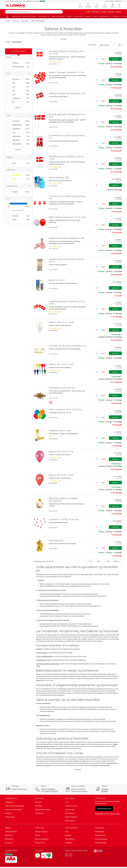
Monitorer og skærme (42, 839)
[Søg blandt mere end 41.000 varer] (32, 12)
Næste (117, 561)
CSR (106, 1)
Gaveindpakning (17, 42)
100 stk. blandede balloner (44, 656)
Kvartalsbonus (70, 813)
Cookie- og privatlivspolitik (13, 810)
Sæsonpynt (25, 21)
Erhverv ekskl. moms (101, 814)
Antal (103, 59)
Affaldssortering (100, 835)
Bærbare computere (41, 832)
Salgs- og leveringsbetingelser (15, 806)
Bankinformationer (71, 817)
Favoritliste (39, 806)
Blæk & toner (16, 16)
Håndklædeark (100, 832)
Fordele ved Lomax (71, 806)
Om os (67, 802)
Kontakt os (8, 813)
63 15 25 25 (54, 791)
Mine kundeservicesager (43, 810)
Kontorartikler (71, 828)
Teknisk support (10, 817)
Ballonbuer (40, 649)
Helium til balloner (42, 653)
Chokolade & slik (44, 16)
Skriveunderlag (70, 839)
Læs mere (64, 39)
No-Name (15, 63)
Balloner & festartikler (38, 21)
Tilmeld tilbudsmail (104, 809)
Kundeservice (118, 1)
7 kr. (9, 207)
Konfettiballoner (41, 660)
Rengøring (100, 828)
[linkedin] (70, 855)
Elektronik (39, 828)
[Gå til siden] (7, 16)
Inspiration (111, 12)
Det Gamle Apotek (18, 67)
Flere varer (16, 21)
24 (50, 561)
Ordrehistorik (39, 813)
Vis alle (18, 108)
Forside (7, 21)
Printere (38, 835)
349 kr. (27, 207)
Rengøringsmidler (101, 843)
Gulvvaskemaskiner (101, 839)
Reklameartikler (104, 16)
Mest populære (104, 45)
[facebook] (67, 855)
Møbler (8, 828)
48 (52, 561)
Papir (67, 832)
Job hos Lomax (70, 810)
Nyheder (104, 12)
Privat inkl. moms (114, 814)
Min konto (38, 802)
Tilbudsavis (105, 789)
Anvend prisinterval (18, 210)
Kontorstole (9, 835)
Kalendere (68, 835)
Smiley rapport (70, 821)
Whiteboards (9, 839)
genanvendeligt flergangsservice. (100, 765)
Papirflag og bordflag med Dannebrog (48, 664)
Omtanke (111, 1)
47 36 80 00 (51, 789)
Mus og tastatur (40, 843)
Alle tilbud (104, 791)
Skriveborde (9, 843)
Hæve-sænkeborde (11, 832)
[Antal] (103, 185)
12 (47, 561)
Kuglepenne (69, 843)
